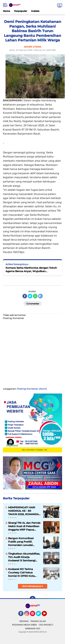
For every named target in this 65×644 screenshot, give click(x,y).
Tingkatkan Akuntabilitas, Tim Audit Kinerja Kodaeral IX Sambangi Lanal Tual (24, 557)
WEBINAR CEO (33, 628)
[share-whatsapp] (35, 296)
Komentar (33, 303)
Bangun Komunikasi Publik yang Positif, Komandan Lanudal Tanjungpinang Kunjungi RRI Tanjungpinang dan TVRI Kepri (23, 542)
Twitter (40, 615)
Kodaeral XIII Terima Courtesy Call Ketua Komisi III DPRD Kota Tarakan (21, 573)
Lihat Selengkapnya (32, 586)
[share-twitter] (30, 296)
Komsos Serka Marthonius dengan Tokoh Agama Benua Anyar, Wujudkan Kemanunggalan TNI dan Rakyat (31, 270)
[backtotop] (33, 599)
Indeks (35, 11)
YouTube (47, 615)
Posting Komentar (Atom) (32, 389)
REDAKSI (24, 621)
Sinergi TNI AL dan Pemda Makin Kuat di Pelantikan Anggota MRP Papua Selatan (24, 526)
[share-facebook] (25, 296)
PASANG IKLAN (38, 621)
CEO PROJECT (46, 625)
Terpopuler (21, 11)
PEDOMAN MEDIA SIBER (24, 625)
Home (7, 11)
